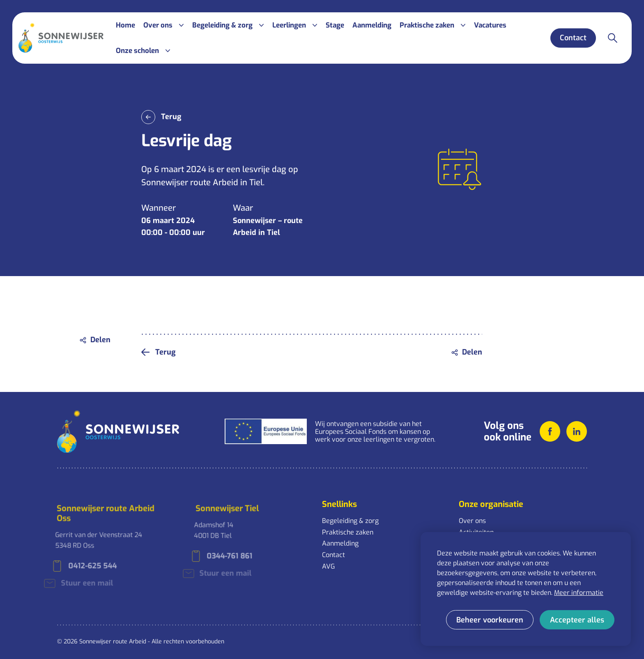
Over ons (472, 521)
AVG (328, 566)
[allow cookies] (577, 620)
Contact (333, 555)
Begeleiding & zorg (350, 521)
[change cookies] (490, 620)
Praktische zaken (348, 532)
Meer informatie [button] (579, 593)
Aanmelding (340, 543)
